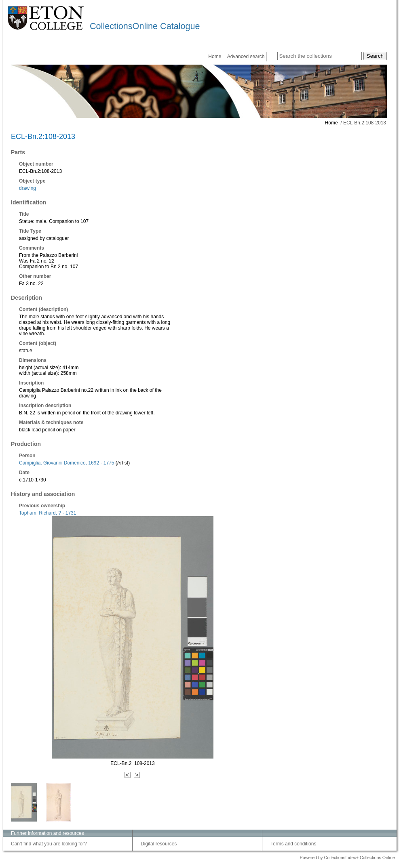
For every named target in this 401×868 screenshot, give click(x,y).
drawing (27, 188)
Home (215, 57)
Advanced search (246, 57)
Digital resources (159, 844)
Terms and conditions (293, 844)
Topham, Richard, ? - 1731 (47, 513)
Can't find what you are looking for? (49, 844)
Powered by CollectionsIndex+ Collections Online (347, 857)
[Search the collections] (320, 56)
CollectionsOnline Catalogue (145, 26)
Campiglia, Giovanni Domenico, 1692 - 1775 (66, 463)
